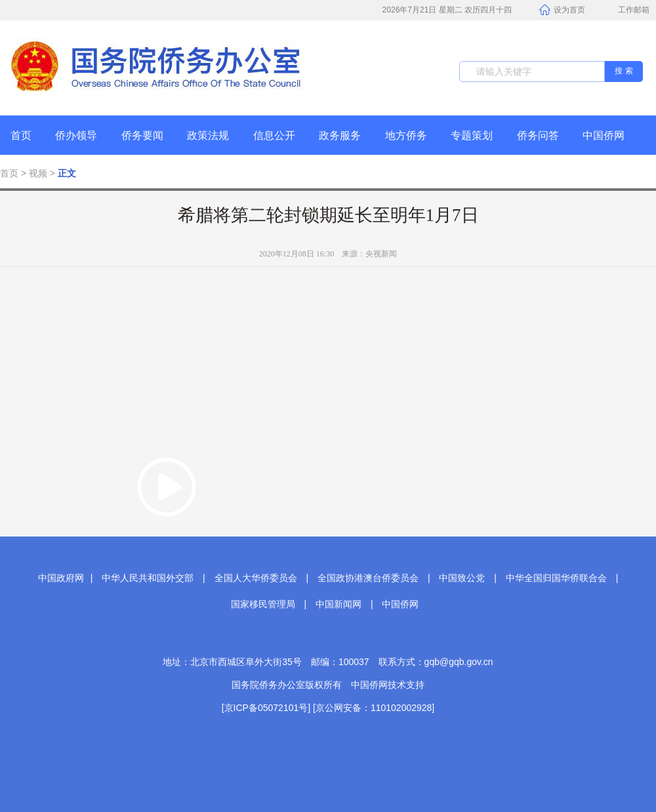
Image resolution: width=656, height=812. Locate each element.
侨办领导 (76, 135)
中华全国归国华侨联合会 (556, 578)
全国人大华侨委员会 (256, 578)
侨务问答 (538, 135)
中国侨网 (604, 135)
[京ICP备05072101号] (266, 708)
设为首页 (562, 10)
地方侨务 (406, 135)
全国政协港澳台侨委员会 (368, 578)
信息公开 (274, 135)
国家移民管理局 (263, 604)
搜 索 (624, 71)
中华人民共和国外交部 (148, 578)
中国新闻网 (338, 604)
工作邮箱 (627, 11)
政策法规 (208, 135)
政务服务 (340, 135)
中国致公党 (462, 578)
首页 (21, 135)
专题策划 (472, 135)
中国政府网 (61, 578)
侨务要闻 (142, 135)
